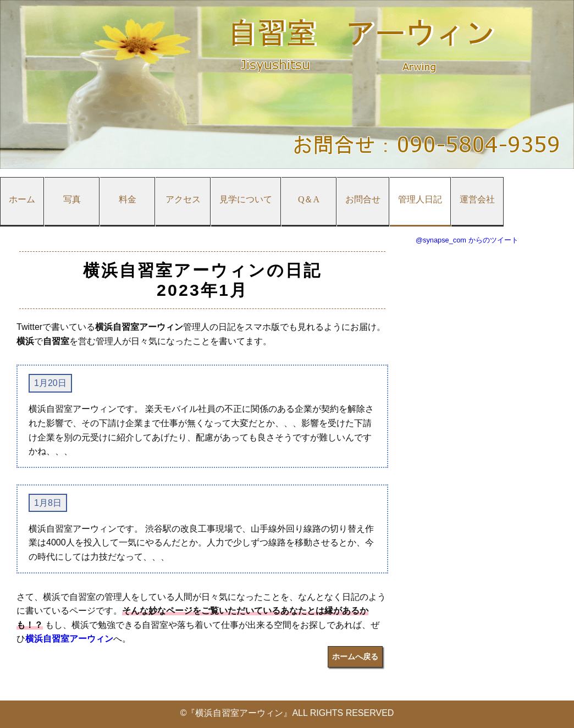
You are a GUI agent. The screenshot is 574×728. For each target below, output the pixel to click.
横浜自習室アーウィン (69, 639)
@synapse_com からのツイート (467, 240)
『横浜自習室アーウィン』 (239, 713)
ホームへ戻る (355, 657)
